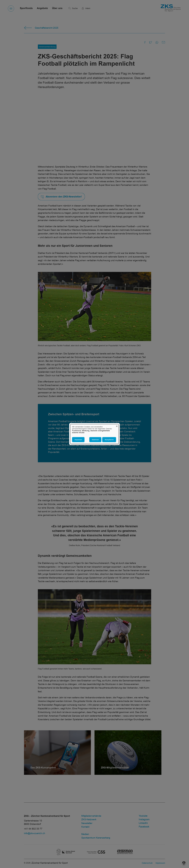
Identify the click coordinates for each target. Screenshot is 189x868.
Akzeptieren (109, 440)
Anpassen (78, 440)
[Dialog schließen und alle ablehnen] (117, 426)
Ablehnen (95, 440)
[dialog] (94, 434)
